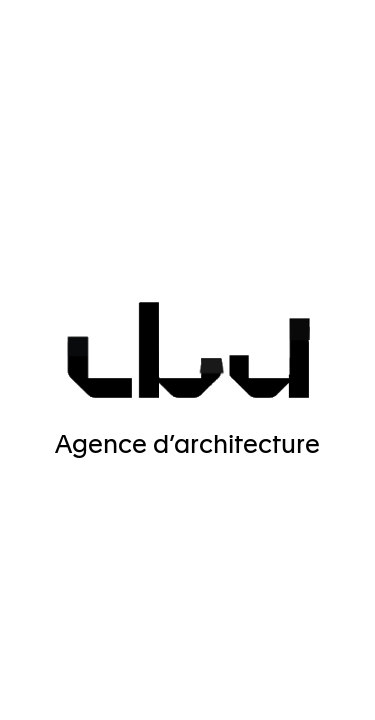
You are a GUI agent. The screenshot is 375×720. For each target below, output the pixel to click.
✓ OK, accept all (191, 586)
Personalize (191, 636)
